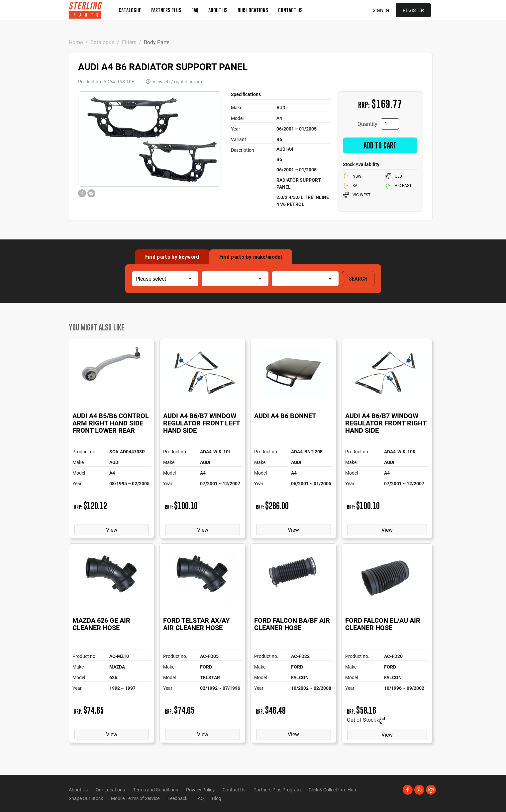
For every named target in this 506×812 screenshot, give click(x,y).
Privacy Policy (200, 790)
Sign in (381, 10)
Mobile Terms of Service (135, 798)
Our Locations (253, 10)
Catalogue (130, 10)
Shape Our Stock (86, 798)
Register (413, 10)
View (112, 530)
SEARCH (358, 279)
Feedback (177, 798)
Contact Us (290, 10)
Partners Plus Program (277, 790)
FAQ (195, 10)
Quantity (367, 124)
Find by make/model (251, 257)
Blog (217, 798)
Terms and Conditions (155, 790)
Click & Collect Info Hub (332, 790)
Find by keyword (172, 257)
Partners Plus (166, 10)
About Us (218, 10)
